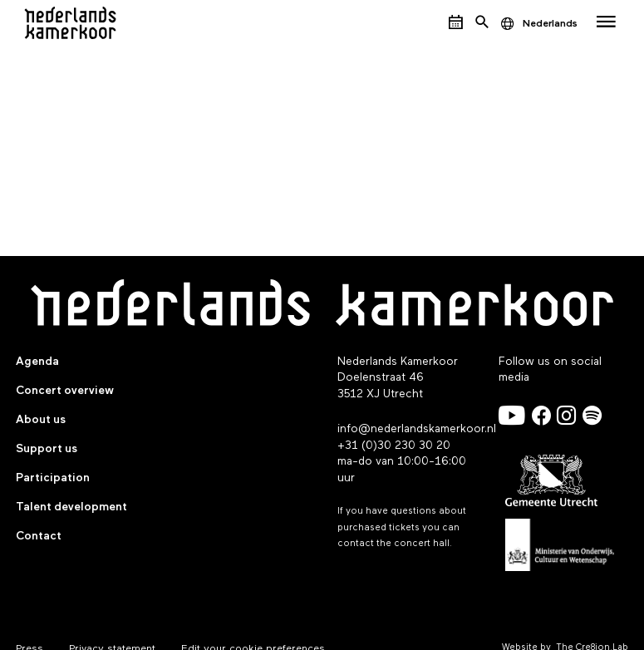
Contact (39, 536)
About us (41, 420)
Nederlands (550, 24)
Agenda (37, 362)
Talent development (71, 507)
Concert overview (65, 391)
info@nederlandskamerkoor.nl (417, 429)
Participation (53, 478)
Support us (47, 449)
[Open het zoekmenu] (482, 22)
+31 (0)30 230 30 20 (394, 446)
